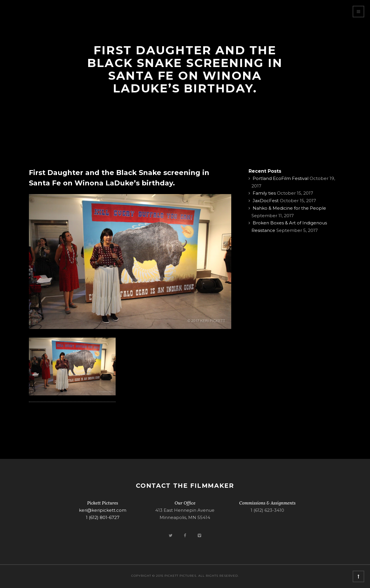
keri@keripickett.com (103, 510)
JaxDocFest (266, 201)
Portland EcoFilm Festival (281, 178)
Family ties (264, 193)
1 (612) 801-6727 (103, 517)
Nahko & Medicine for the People (289, 208)
